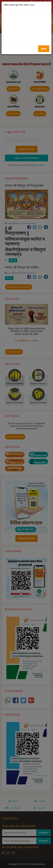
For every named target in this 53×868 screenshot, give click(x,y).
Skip (44, 49)
